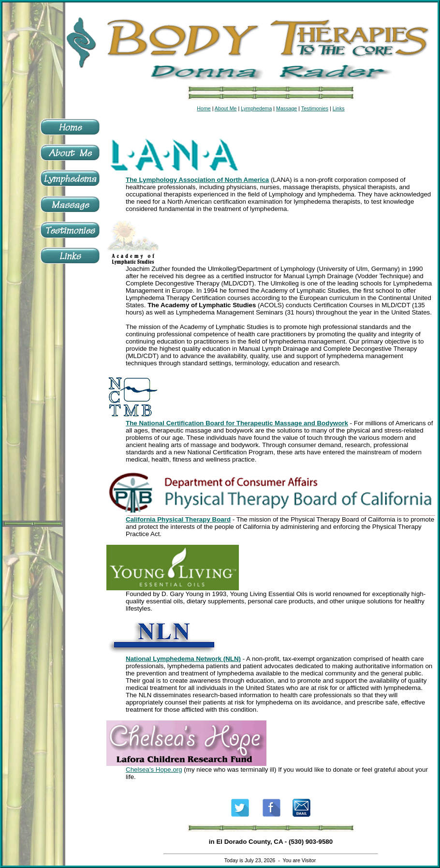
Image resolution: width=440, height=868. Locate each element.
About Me (226, 108)
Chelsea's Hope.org (154, 770)
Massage (286, 108)
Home (204, 108)
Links (339, 108)
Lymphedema (256, 108)
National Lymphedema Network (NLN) (183, 659)
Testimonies (315, 108)
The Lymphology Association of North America (197, 180)
